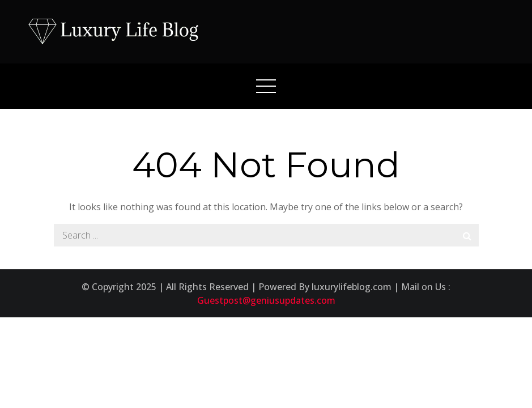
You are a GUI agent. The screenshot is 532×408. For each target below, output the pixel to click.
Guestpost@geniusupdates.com (266, 300)
